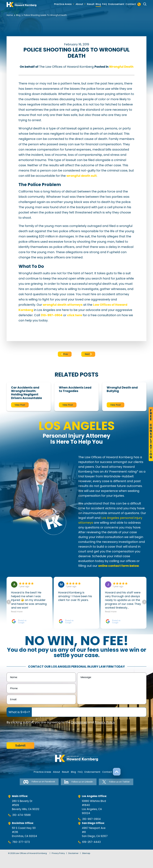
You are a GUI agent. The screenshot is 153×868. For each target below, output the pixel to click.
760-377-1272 (21, 842)
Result (91, 4)
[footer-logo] (76, 758)
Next (88, 354)
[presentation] (29, 733)
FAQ (105, 4)
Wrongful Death (121, 67)
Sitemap (86, 853)
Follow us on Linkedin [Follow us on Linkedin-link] (79, 782)
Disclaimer (79, 722)
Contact (131, 4)
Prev (65, 354)
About (79, 4)
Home (10, 15)
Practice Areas (63, 4)
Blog (98, 4)
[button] (144, 602)
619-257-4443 (91, 842)
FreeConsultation (151, 434)
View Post (20, 405)
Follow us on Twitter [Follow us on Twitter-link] (116, 782)
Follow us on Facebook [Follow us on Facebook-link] (39, 782)
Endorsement (116, 4)
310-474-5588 (21, 815)
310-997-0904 (91, 819)
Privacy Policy (105, 722)
